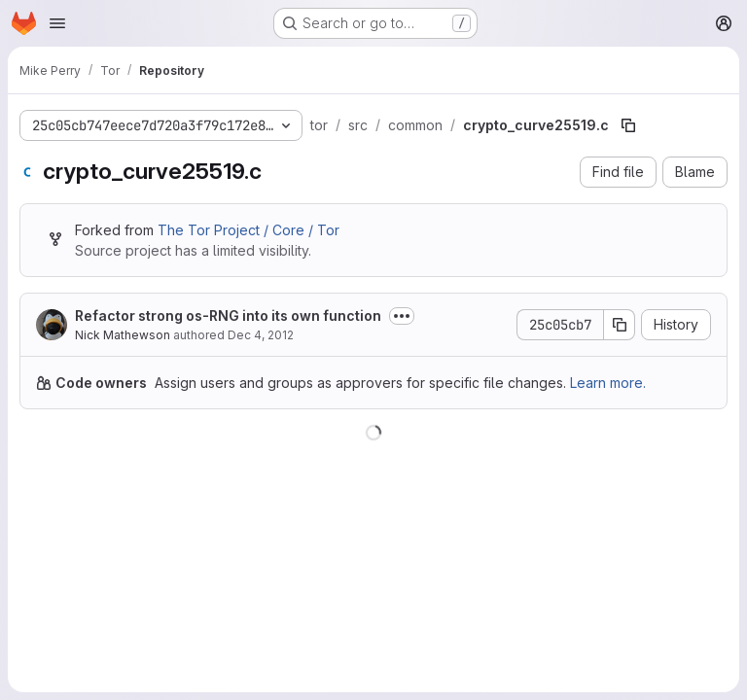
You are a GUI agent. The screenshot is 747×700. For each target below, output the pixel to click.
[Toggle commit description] (402, 316)
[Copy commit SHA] (620, 325)
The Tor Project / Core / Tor (249, 230)
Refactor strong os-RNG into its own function (228, 315)
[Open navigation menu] (57, 23)
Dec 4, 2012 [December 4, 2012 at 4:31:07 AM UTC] (261, 335)
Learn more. (608, 383)
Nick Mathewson (123, 335)
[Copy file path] (628, 125)
